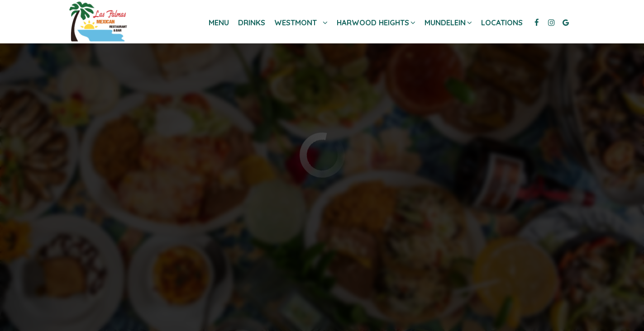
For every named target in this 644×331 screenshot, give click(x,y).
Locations (502, 23)
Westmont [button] (301, 23)
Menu (219, 23)
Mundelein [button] (446, 23)
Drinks (252, 23)
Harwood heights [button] (374, 23)
